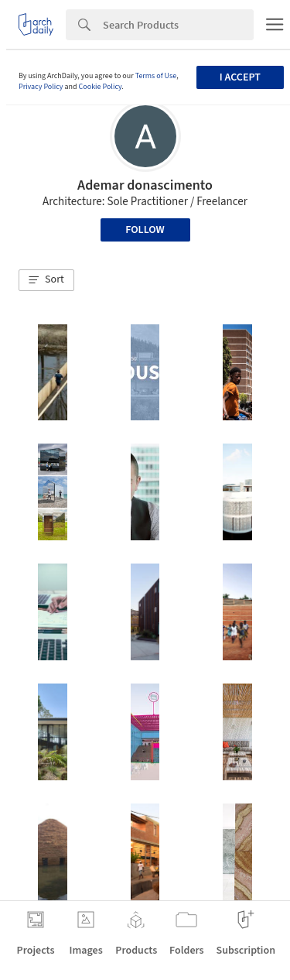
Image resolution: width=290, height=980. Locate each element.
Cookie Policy (101, 87)
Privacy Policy (41, 87)
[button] (46, 280)
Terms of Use (156, 76)
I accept (240, 77)
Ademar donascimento (145, 185)
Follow (145, 230)
